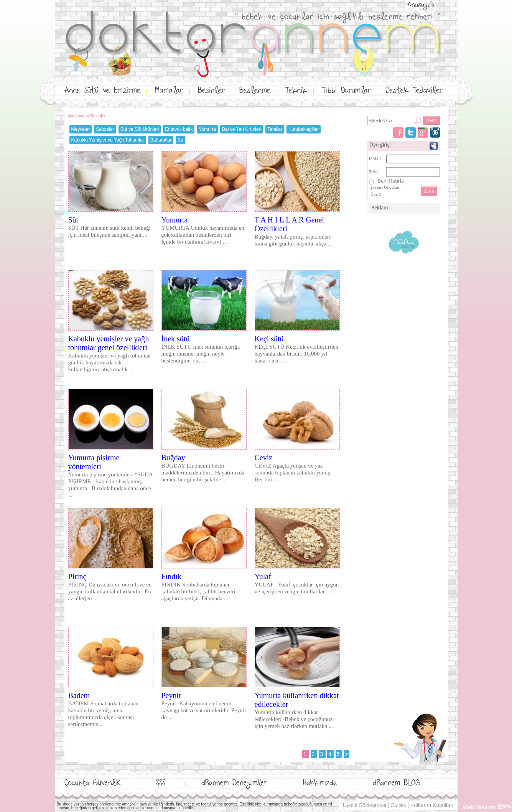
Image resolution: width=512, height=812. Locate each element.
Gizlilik (398, 805)
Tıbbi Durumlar (346, 91)
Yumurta (207, 129)
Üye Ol (377, 195)
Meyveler (81, 129)
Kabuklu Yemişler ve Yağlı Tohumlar (108, 140)
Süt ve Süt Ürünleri (140, 129)
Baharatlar (161, 140)
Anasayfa (421, 5)
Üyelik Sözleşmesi (365, 805)
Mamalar (169, 91)
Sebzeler (105, 129)
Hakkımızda (320, 783)
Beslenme (255, 91)
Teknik (296, 91)
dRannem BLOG (397, 783)
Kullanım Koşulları (432, 805)
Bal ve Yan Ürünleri (242, 129)
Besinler (211, 91)
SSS (161, 783)
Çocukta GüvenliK (92, 783)
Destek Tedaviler (414, 91)
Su (180, 140)
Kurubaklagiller (304, 129)
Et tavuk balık (179, 129)
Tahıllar (275, 129)
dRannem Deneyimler (234, 783)
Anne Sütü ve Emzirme (102, 91)
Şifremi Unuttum (385, 188)
